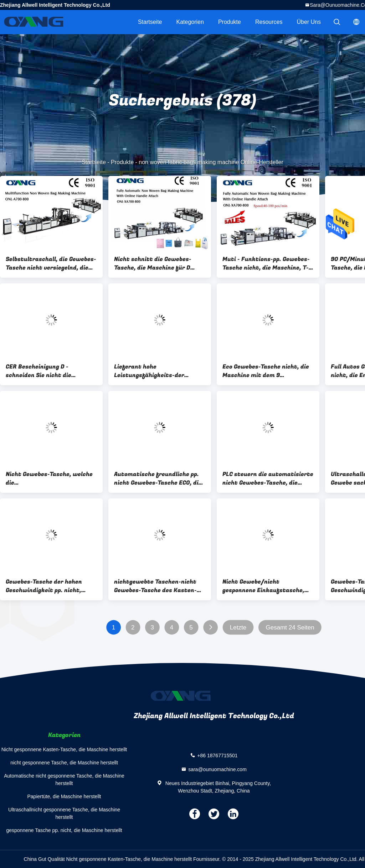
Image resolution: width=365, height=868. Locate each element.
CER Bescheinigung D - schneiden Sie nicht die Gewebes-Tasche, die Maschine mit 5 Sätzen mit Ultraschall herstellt (49, 371)
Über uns (309, 22)
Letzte (238, 628)
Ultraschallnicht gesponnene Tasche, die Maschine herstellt (64, 813)
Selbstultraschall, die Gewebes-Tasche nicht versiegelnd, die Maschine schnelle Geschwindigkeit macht (51, 263)
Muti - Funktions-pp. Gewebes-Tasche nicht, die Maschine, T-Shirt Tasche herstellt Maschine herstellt (266, 263)
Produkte (230, 22)
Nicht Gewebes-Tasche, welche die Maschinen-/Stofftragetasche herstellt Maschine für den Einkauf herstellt (50, 479)
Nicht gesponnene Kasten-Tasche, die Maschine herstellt (64, 749)
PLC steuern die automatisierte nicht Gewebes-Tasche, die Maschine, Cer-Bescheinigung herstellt (268, 479)
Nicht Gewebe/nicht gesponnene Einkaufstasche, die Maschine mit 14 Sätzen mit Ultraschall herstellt (268, 586)
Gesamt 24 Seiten (290, 628)
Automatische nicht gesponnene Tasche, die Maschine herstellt (64, 780)
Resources (269, 22)
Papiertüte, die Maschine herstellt (64, 796)
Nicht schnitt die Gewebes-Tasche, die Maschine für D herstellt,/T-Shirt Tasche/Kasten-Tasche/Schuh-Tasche (159, 263)
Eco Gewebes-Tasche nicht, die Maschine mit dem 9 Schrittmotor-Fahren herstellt (267, 371)
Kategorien (190, 22)
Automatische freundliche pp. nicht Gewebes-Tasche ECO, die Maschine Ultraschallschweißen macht (160, 479)
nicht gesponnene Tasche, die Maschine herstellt (64, 763)
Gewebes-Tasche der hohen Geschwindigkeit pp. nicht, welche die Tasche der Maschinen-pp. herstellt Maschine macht (44, 586)
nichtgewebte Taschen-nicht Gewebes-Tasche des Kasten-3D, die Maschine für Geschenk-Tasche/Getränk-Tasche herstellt (159, 586)
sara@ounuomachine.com (217, 769)
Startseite (150, 22)
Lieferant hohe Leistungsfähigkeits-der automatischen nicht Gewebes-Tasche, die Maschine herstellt (159, 371)
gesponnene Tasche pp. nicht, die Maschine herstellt (64, 830)
